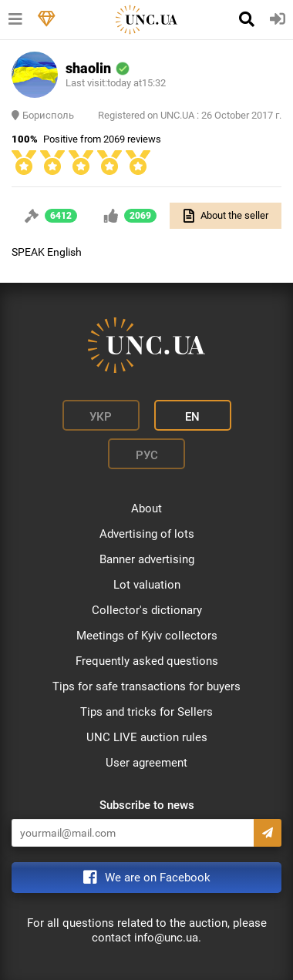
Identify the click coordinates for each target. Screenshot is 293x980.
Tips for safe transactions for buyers (146, 686)
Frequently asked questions (147, 661)
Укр (101, 417)
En (192, 417)
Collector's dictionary (147, 610)
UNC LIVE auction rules (147, 737)
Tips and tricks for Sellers (146, 712)
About (146, 508)
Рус (147, 455)
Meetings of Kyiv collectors (147, 636)
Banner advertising (147, 559)
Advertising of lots (147, 534)
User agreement (146, 763)
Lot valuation (147, 585)
